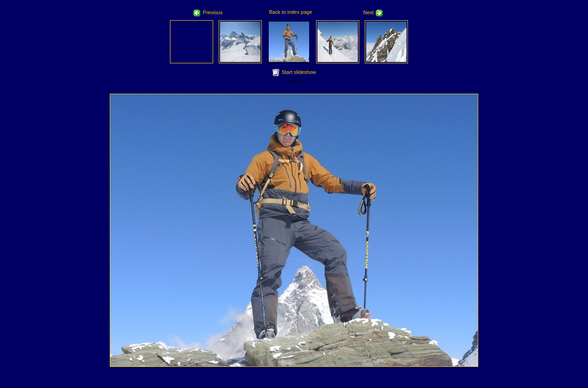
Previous (208, 12)
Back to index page (291, 12)
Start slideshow (299, 72)
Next (373, 12)
